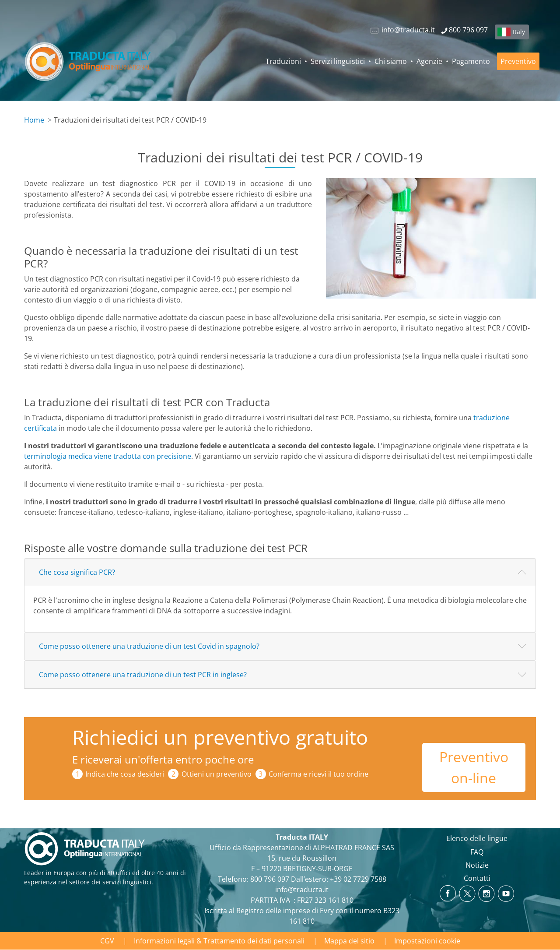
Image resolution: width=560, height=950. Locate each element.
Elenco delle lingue (477, 838)
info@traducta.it (302, 890)
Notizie (477, 865)
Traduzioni (283, 61)
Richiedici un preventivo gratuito (220, 737)
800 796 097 (270, 879)
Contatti (477, 878)
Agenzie (429, 61)
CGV (107, 941)
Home (34, 120)
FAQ (477, 852)
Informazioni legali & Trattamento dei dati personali (219, 941)
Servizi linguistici (338, 61)
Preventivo (518, 61)
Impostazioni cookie (427, 941)
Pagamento (471, 61)
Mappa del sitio (349, 941)
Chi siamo (391, 61)
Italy (519, 32)
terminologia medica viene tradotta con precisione (108, 456)
